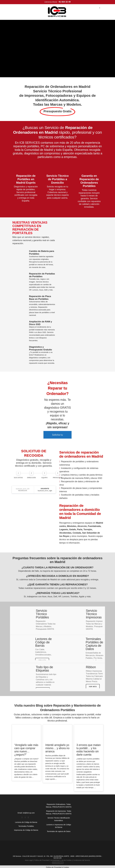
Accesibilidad (55, 859)
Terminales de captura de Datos (59, 830)
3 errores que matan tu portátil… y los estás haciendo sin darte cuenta (89, 749)
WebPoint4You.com (58, 862)
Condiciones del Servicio (82, 859)
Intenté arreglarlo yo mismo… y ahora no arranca (57, 747)
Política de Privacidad (42, 859)
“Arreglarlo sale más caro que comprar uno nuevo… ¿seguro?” (26, 749)
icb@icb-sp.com (29, 812)
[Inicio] (57, 12)
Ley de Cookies (66, 859)
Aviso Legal (29, 859)
